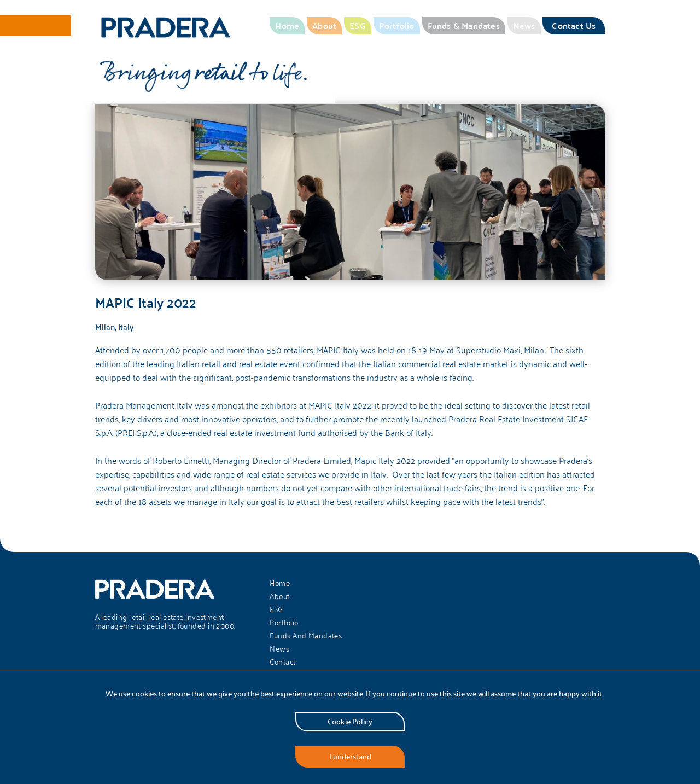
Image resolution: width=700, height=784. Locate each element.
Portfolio (397, 25)
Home (287, 25)
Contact (282, 662)
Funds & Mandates (464, 25)
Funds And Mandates (306, 636)
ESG (358, 25)
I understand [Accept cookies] (350, 756)
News (524, 25)
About (324, 25)
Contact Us (574, 25)
